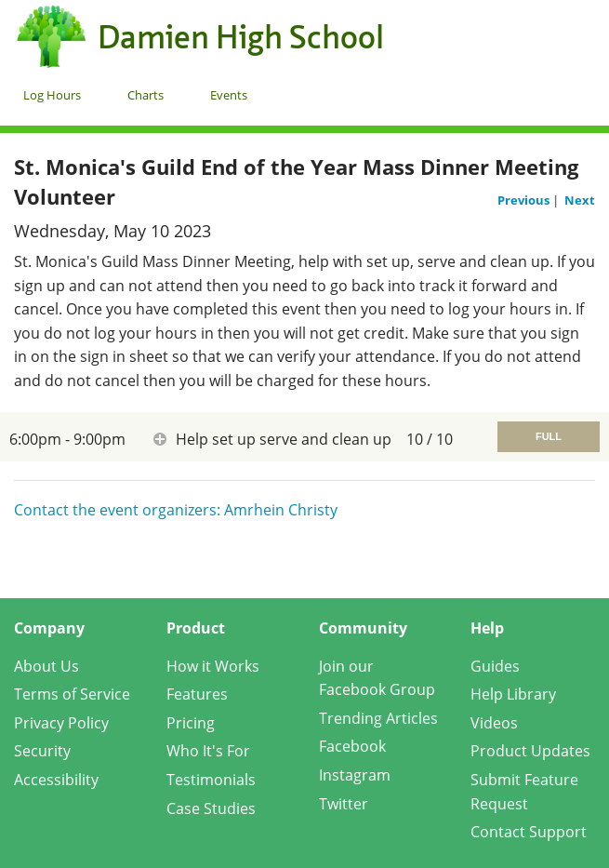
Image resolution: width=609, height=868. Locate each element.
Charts (146, 95)
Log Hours (52, 95)
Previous (525, 200)
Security (42, 751)
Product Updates (530, 751)
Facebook (352, 746)
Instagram (355, 775)
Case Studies (211, 808)
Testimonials (211, 780)
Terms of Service (72, 694)
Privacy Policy (61, 723)
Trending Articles (378, 718)
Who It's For (208, 751)
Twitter (344, 804)
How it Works (213, 666)
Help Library (513, 694)
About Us (46, 666)
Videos (494, 723)
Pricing (191, 723)
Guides (495, 666)
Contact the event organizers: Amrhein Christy (176, 510)
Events (229, 95)
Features (197, 694)
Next (580, 200)
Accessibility (56, 780)
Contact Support (529, 832)
